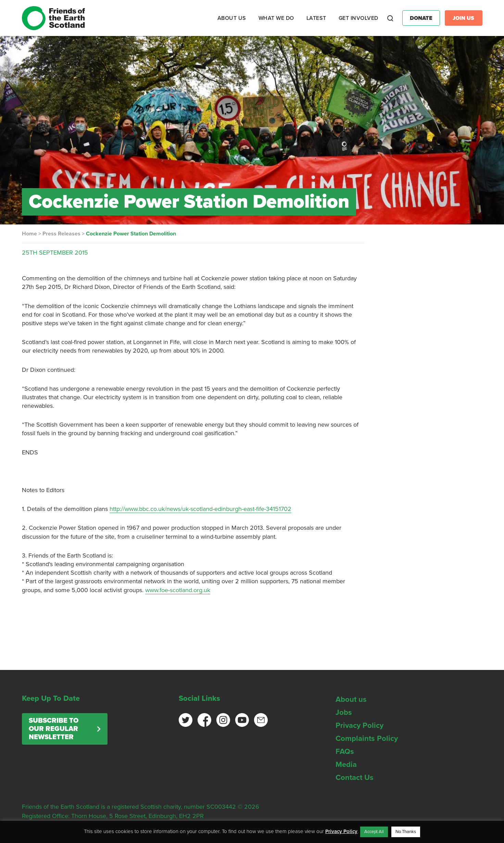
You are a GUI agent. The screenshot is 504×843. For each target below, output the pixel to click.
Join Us (463, 18)
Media (346, 765)
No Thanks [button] (406, 832)
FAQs (345, 752)
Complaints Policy (367, 738)
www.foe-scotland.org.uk (178, 590)
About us (351, 699)
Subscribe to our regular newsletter (54, 729)
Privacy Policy (360, 725)
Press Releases (61, 234)
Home (29, 234)
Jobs (344, 712)
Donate (421, 18)
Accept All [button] (374, 832)
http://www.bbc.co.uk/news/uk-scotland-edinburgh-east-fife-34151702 (200, 509)
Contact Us (355, 778)
